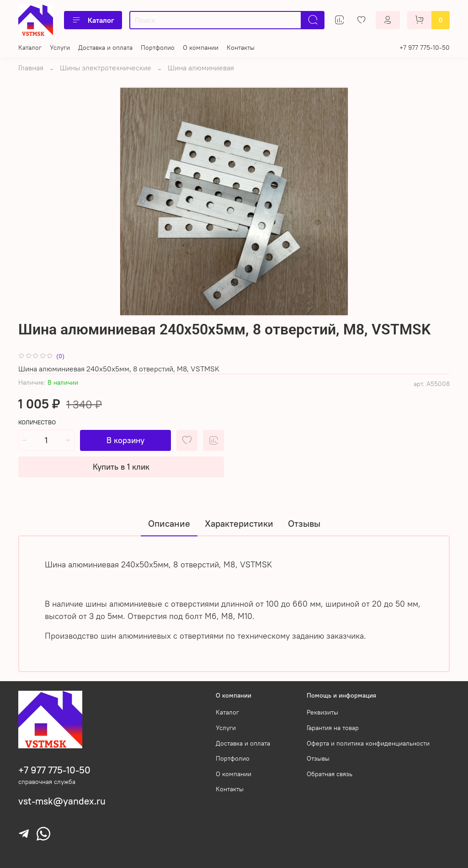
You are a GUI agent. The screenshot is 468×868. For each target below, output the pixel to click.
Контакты (241, 48)
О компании (201, 48)
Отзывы (318, 758)
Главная (31, 68)
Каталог (93, 20)
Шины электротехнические (106, 68)
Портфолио (158, 48)
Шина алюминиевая (201, 68)
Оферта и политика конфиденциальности (368, 743)
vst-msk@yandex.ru (62, 801)
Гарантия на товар (333, 728)
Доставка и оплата (105, 48)
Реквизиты (322, 712)
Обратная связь (330, 774)
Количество (37, 422)
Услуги (60, 48)
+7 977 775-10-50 (425, 48)
